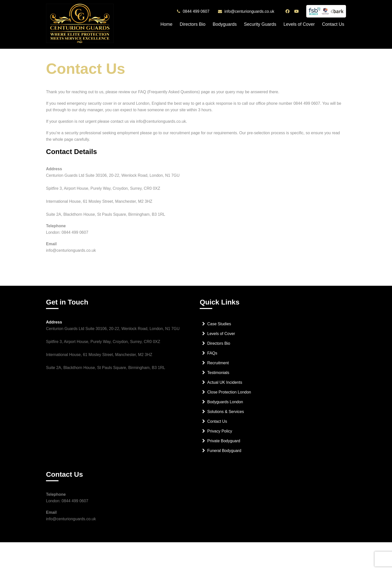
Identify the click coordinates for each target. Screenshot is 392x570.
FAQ (142, 92)
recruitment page (185, 133)
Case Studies (219, 324)
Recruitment (218, 363)
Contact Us (333, 24)
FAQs (212, 353)
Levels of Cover (299, 24)
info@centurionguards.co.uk (249, 11)
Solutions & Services (226, 412)
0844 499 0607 (196, 11)
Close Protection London (229, 392)
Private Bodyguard (224, 441)
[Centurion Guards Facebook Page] (288, 11)
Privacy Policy (220, 431)
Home (166, 24)
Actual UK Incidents (225, 382)
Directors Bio (193, 24)
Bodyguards (225, 24)
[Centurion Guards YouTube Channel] (297, 11)
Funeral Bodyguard (224, 451)
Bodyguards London (225, 402)
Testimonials (218, 373)
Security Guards (260, 24)
